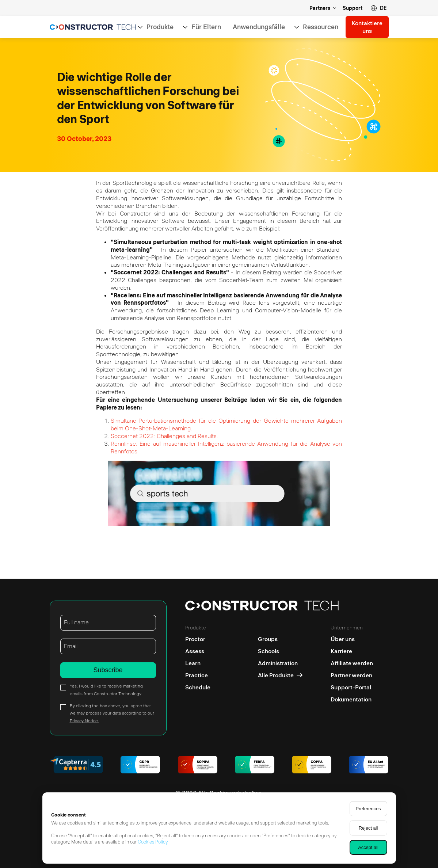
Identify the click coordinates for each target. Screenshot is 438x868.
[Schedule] (198, 687)
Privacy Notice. (84, 721)
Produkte (160, 27)
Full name (76, 622)
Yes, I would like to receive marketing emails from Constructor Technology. (106, 690)
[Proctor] (198, 637)
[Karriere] (352, 651)
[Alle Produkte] (280, 675)
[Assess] (198, 651)
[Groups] (280, 637)
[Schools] (280, 651)
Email (71, 646)
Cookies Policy (153, 842)
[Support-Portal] (352, 687)
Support (353, 8)
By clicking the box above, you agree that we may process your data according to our (112, 713)
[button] (378, 8)
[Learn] (198, 663)
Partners (320, 8)
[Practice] (198, 675)
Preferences (368, 809)
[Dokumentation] (352, 699)
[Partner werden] (352, 675)
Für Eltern (206, 27)
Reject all (368, 828)
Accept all (368, 847)
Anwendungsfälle (259, 27)
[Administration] (280, 663)
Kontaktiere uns (367, 27)
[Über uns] (352, 637)
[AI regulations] (369, 766)
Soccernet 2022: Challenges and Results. (164, 436)
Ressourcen (321, 27)
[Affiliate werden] (352, 663)
